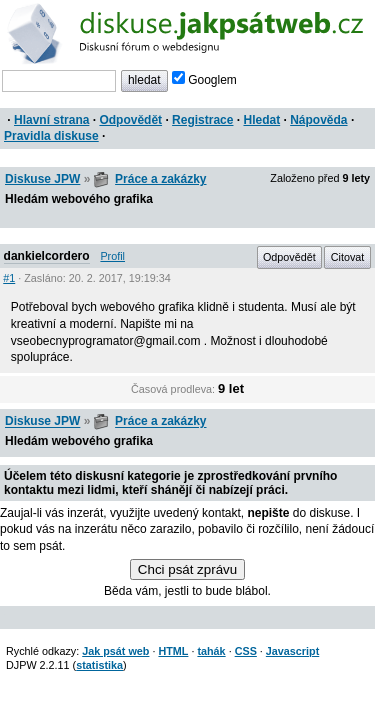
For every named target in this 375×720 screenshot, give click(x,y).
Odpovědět (130, 120)
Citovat (348, 257)
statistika (99, 665)
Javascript (292, 651)
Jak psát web (115, 651)
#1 (9, 278)
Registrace (202, 120)
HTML (173, 651)
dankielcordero (47, 256)
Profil (112, 256)
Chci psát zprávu (187, 569)
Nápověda (318, 120)
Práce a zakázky (160, 179)
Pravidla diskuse (51, 136)
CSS (246, 651)
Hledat (261, 120)
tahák (211, 651)
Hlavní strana (51, 120)
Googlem (204, 80)
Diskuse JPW (42, 179)
